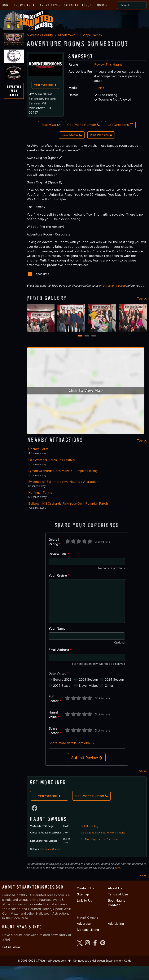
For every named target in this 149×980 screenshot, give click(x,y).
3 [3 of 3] (94, 336)
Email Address (60, 650)
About (86, 5)
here (117, 868)
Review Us (50, 125)
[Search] (132, 5)
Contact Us (85, 888)
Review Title (59, 554)
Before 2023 (62, 679)
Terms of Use (118, 894)
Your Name (57, 629)
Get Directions (120, 125)
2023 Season (88, 679)
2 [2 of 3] (87, 336)
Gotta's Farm (38, 449)
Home (6, 5)
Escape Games (91, 35)
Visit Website (45, 85)
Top (142, 299)
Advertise (84, 924)
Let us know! (12, 947)
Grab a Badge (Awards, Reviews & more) (103, 833)
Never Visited (89, 686)
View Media (72, 135)
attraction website (114, 286)
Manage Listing (88, 930)
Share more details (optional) (71, 743)
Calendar (71, 5)
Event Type (49, 5)
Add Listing (116, 924)
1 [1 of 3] (80, 336)
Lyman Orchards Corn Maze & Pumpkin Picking (63, 471)
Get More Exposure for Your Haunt (100, 839)
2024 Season (114, 679)
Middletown (67, 35)
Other (109, 686)
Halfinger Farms (40, 493)
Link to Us (84, 900)
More (101, 5)
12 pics (99, 88)
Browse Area (24, 5)
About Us (115, 888)
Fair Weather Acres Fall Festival (52, 460)
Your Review (59, 575)
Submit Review (87, 758)
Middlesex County (40, 35)
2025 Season (63, 686)
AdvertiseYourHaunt (14, 91)
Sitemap (83, 894)
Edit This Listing (90, 826)
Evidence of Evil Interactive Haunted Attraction (63, 482)
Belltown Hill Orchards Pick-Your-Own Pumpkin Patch (68, 503)
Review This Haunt (108, 64)
